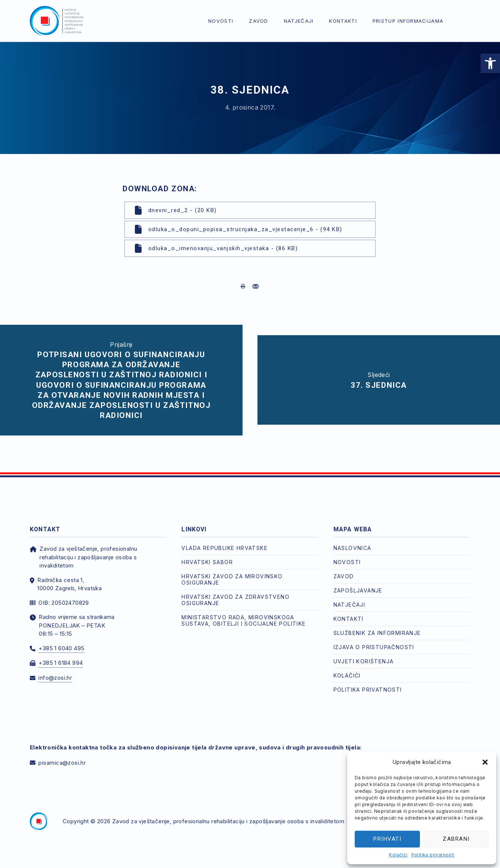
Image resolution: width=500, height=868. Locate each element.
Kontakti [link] (343, 21)
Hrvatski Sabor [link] (207, 555)
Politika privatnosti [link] (433, 855)
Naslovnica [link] (352, 541)
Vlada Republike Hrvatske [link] (224, 541)
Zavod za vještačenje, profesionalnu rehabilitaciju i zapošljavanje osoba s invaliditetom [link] (228, 814)
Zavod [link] (259, 21)
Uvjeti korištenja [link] (364, 654)
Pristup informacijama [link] (408, 21)
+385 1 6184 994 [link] (61, 656)
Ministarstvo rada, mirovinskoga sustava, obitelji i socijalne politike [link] (243, 613)
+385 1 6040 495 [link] (61, 641)
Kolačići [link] (398, 855)
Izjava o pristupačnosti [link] (374, 640)
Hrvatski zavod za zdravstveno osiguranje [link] (235, 593)
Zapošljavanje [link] (358, 583)
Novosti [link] (221, 21)
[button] (485, 762)
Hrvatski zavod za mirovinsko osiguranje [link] (232, 572)
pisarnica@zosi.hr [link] (62, 756)
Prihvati (387, 839)
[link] (490, 63)
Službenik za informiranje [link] (377, 626)
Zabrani (456, 839)
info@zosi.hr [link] (55, 671)
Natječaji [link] (299, 21)
